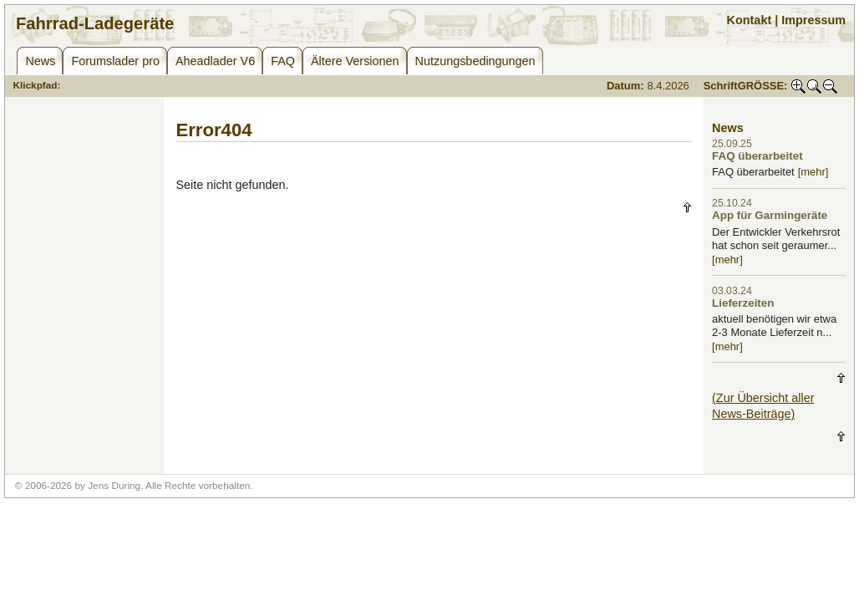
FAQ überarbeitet (757, 156)
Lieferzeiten (743, 303)
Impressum (813, 20)
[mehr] (813, 172)
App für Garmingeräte (770, 215)
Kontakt (750, 20)
